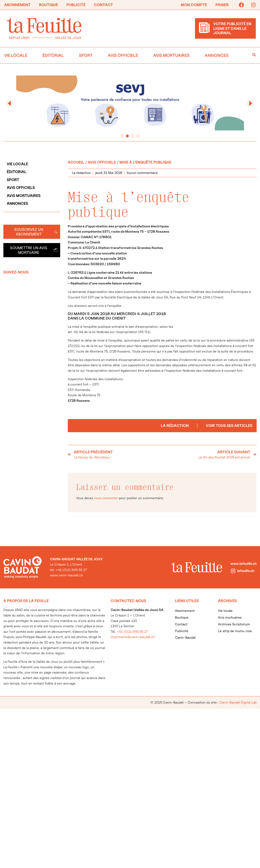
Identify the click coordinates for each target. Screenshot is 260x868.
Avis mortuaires (171, 55)
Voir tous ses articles (229, 426)
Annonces (217, 55)
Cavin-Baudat (185, 638)
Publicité (76, 5)
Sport (86, 55)
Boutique (49, 5)
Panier (222, 5)
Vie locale (16, 55)
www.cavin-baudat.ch (67, 575)
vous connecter (106, 498)
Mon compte (194, 5)
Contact (103, 5)
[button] (10, 103)
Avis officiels (123, 55)
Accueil (76, 162)
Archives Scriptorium (234, 624)
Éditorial (53, 55)
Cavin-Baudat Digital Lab (238, 702)
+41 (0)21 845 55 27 (132, 632)
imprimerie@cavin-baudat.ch (133, 637)
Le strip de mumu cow (235, 631)
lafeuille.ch (246, 571)
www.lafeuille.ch (244, 564)
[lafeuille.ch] (233, 571)
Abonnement (17, 5)
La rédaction (175, 426)
